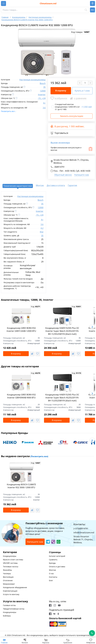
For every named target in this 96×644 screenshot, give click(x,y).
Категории (10, 552)
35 (44, 87)
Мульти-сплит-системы (13, 560)
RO (92, 10)
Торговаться (59, 133)
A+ (44, 103)
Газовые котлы (9, 605)
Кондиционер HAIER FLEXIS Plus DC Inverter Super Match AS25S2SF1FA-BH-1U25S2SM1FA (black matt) (62, 398)
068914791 (60, 167)
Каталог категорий (57, 556)
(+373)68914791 (81, 529)
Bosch (43, 83)
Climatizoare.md (48, 3)
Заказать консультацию (72, 116)
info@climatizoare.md (84, 533)
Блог (51, 580)
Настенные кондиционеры (32, 80)
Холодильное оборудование (15, 587)
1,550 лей (87, 107)
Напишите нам (82, 175)
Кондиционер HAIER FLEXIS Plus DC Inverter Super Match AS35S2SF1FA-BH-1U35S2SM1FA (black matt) (62, 331)
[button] (92, 327)
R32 (42, 232)
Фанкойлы (7, 570)
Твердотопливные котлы (14, 609)
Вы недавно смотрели (25, 456)
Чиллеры (7, 573)
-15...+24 (42, 98)
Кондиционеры (10, 556)
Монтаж (52, 570)
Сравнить (53, 560)
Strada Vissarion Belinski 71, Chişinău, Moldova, (70, 161)
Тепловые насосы (11, 567)
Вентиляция (8, 577)
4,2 (42, 228)
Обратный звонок (63, 175)
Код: (36, 306)
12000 (43, 91)
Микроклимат (9, 584)
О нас (51, 573)
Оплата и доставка (57, 567)
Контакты (53, 577)
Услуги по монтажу (11, 594)
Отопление (8, 580)
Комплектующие (10, 591)
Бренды (52, 563)
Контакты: (79, 524)
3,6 (44, 108)
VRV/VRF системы (10, 563)
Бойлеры (7, 616)
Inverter (42, 95)
